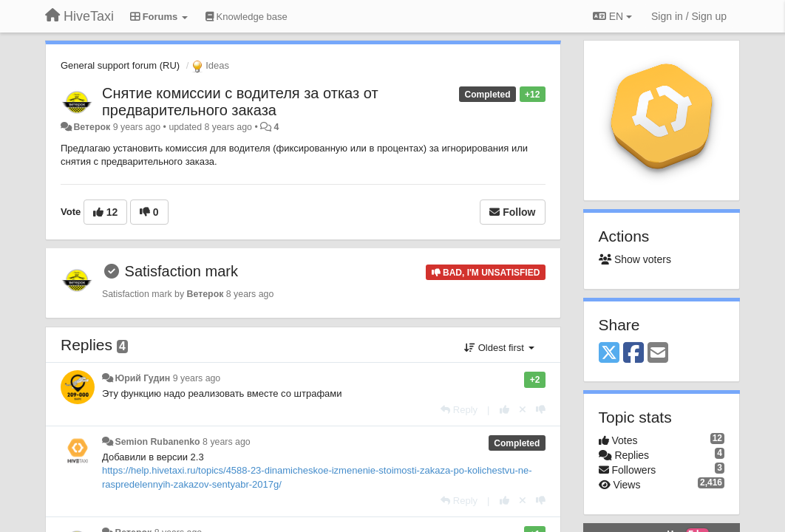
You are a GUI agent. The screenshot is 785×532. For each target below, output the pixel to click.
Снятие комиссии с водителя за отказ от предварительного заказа (240, 102)
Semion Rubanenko (157, 442)
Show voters (635, 259)
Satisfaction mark (181, 271)
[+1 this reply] (504, 410)
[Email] (658, 354)
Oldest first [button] (499, 348)
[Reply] (459, 410)
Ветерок (92, 127)
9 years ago (197, 378)
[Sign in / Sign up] (689, 16)
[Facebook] (633, 354)
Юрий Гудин (142, 378)
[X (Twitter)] (609, 354)
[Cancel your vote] (523, 410)
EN (612, 16)
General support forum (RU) (120, 65)
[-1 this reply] (541, 410)
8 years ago (227, 442)
